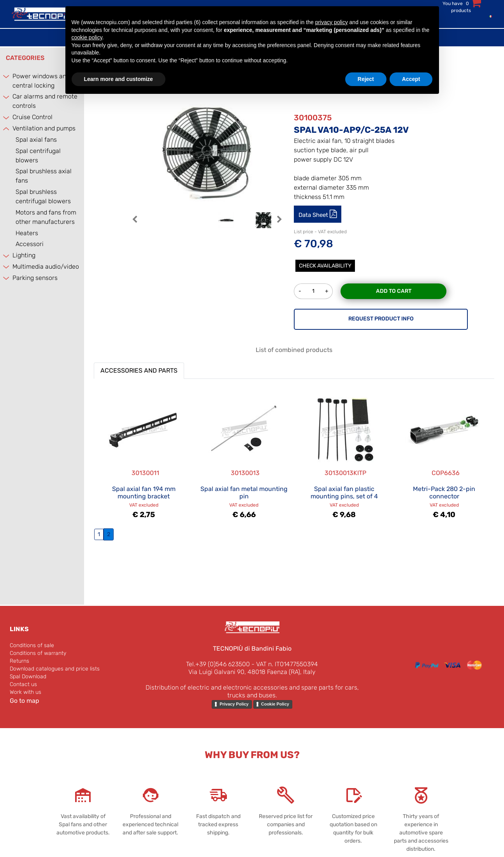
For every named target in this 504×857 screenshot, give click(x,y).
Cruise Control (32, 117)
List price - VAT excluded (320, 232)
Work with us (25, 692)
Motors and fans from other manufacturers (46, 217)
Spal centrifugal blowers (38, 156)
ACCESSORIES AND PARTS (139, 370)
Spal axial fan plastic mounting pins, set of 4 (344, 493)
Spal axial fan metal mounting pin (244, 493)
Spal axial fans (36, 140)
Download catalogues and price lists (55, 669)
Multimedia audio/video (46, 267)
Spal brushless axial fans (44, 176)
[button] (135, 223)
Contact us (23, 684)
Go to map (25, 701)
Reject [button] (366, 79)
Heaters (27, 233)
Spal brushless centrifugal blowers (43, 196)
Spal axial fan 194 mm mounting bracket (144, 493)
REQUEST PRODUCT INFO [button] (381, 319)
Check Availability (325, 266)
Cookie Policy (275, 704)
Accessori (30, 244)
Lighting (24, 255)
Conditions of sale (32, 645)
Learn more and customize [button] (119, 79)
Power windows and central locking (41, 81)
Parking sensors (35, 278)
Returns (19, 661)
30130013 (245, 473)
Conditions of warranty (38, 653)
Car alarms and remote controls (45, 101)
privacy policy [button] (332, 22)
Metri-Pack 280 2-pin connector (444, 493)
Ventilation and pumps (44, 128)
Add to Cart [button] (394, 291)
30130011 (145, 473)
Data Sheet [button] (314, 215)
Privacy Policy (234, 704)
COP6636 (446, 473)
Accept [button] (411, 79)
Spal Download (28, 677)
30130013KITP (345, 473)
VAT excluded (144, 505)
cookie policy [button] (87, 37)
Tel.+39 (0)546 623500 (218, 664)
